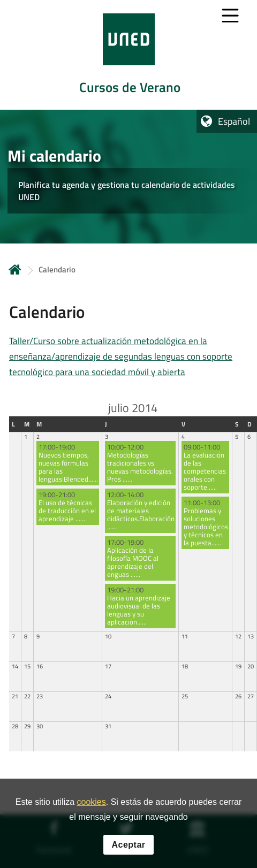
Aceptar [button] (128, 845)
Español (234, 121)
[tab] (128, 55)
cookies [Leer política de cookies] (91, 802)
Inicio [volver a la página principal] (15, 269)
